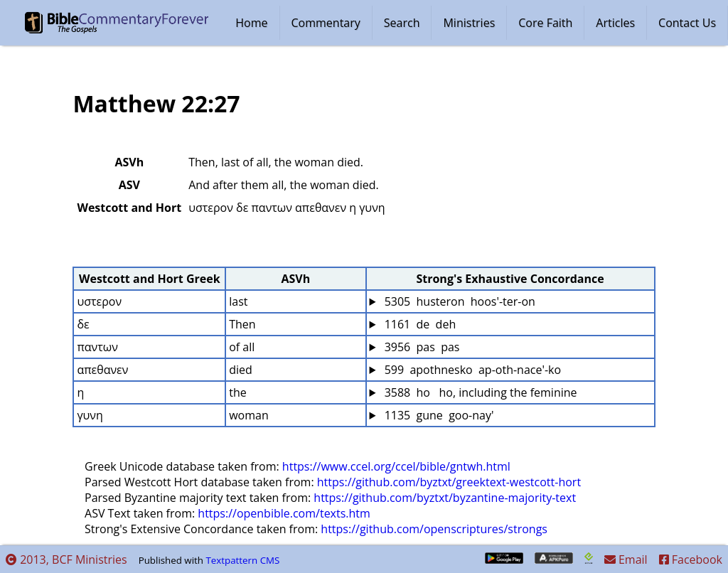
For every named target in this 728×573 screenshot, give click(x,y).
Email (626, 559)
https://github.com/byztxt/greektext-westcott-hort (449, 482)
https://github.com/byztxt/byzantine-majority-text (445, 498)
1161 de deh (418, 324)
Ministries (469, 23)
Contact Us (687, 23)
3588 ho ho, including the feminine (479, 392)
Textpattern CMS (242, 560)
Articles (615, 23)
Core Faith (545, 23)
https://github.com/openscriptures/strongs (434, 529)
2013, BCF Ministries (66, 559)
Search (402, 23)
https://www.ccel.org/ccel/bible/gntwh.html (396, 466)
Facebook (691, 559)
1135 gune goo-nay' (437, 415)
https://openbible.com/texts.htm (284, 513)
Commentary (326, 23)
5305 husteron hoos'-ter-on (458, 301)
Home (251, 23)
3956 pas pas (420, 347)
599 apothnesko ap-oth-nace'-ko (471, 370)
